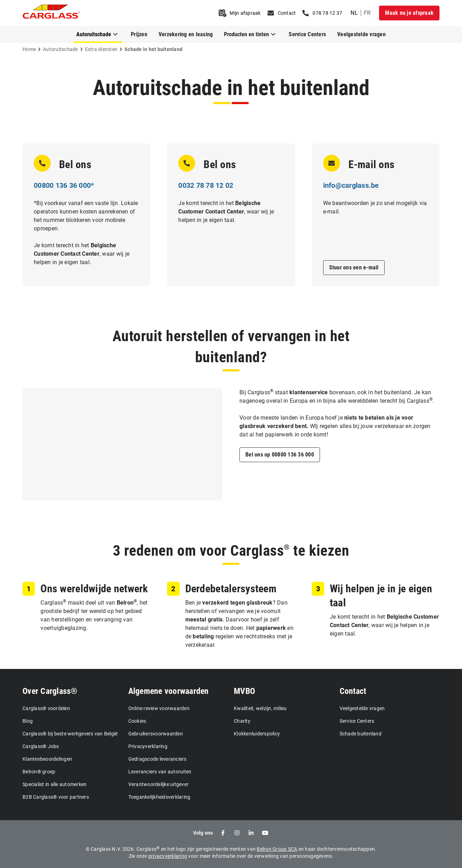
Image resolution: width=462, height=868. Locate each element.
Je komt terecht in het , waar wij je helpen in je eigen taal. (82, 254)
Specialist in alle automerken (54, 784)
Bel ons (75, 164)
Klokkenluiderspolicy (257, 734)
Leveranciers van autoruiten (160, 772)
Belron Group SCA (277, 849)
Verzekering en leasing (186, 34)
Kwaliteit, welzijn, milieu (260, 708)
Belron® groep (39, 772)
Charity (242, 721)
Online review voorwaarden (159, 708)
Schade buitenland (361, 734)
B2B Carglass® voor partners (56, 797)
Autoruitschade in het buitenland (231, 88)
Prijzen (139, 34)
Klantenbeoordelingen (47, 759)
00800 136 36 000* (64, 185)
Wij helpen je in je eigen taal (381, 596)
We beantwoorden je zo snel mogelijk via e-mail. (375, 207)
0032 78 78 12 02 (206, 185)
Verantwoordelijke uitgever (159, 784)
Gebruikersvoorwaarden (156, 734)
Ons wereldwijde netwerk (94, 589)
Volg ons (203, 833)
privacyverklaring (168, 856)
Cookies (137, 721)
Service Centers (307, 34)
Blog (28, 721)
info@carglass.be (351, 185)
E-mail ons (372, 164)
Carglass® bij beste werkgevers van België (70, 734)
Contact (353, 691)
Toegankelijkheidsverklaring (159, 797)
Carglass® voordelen (46, 708)
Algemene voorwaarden (169, 691)
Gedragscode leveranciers (158, 759)
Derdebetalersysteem (231, 589)
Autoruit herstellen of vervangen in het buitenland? (231, 347)
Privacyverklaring (148, 746)
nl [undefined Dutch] (354, 13)
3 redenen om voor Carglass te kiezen (231, 551)
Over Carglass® (50, 691)
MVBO (244, 691)
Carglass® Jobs (41, 746)
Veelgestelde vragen (361, 34)
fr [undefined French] (367, 13)
